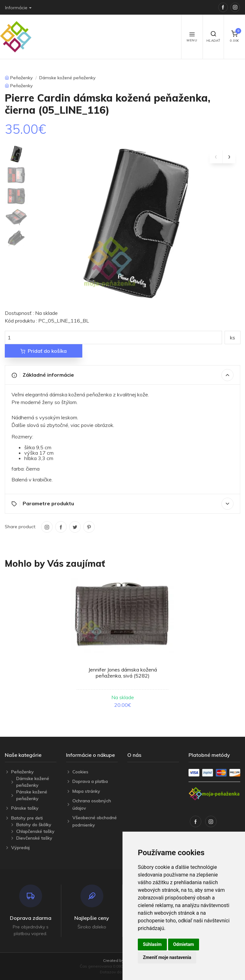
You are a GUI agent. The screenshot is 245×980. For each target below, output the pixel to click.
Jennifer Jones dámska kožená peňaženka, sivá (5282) (123, 673)
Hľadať (213, 37)
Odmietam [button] (184, 944)
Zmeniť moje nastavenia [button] (167, 957)
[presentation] (216, 157)
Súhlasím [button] (152, 944)
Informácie (16, 8)
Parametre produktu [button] (122, 504)
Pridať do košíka (44, 351)
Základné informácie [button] (122, 375)
